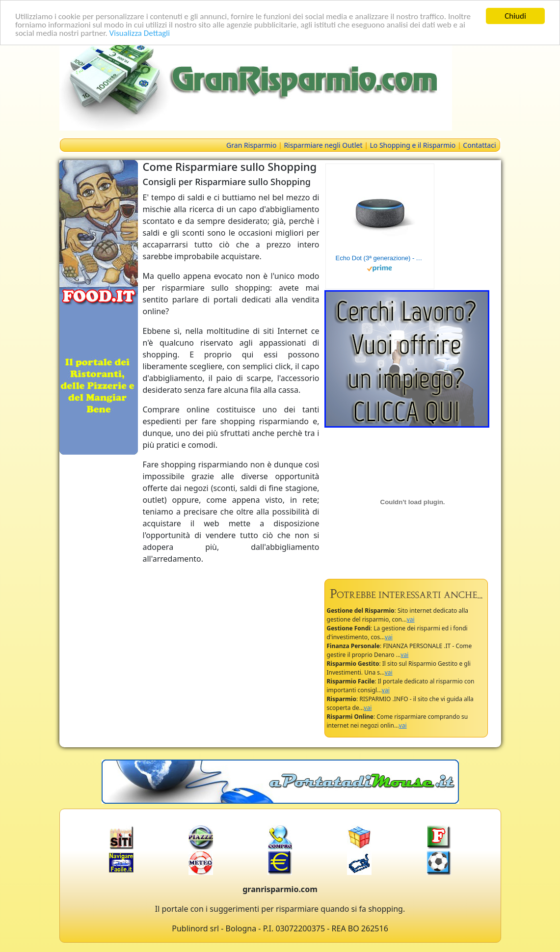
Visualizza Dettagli (140, 33)
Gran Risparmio (251, 145)
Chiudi (515, 16)
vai (411, 619)
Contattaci (479, 145)
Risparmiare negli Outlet (323, 145)
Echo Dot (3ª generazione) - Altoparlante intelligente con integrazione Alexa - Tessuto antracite (380, 258)
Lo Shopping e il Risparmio (413, 145)
